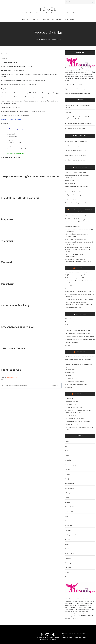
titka (15, 378)
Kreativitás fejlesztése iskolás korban (76, 381)
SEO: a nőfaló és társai (71, 415)
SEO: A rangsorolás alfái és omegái (75, 418)
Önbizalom (68, 451)
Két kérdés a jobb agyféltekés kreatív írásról (77, 334)
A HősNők (35, 19)
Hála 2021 (68, 345)
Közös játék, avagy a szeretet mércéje (16, 386)
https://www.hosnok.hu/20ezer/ (16, 153)
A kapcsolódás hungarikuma (73, 308)
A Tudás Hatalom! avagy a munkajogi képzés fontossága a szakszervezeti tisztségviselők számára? (77, 249)
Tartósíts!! (55, 386)
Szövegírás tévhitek (70, 404)
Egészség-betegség (70, 465)
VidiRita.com (81, 314)
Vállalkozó (68, 572)
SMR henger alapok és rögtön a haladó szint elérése (80, 300)
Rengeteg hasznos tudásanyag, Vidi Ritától (77, 93)
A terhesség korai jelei (82, 141)
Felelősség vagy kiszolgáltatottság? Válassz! (78, 331)
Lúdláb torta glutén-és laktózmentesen (76, 186)
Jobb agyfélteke (69, 493)
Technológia (68, 563)
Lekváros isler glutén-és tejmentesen (75, 172)
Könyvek (67, 502)
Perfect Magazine (72, 637)
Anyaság (67, 441)
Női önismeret (69, 526)
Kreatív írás (81, 352)
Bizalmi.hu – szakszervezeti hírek (81, 210)
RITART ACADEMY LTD (83, 599)
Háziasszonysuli (5, 124)
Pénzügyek (68, 530)
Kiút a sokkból (69, 319)
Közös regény (69, 511)
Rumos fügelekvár (70, 183)
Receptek (68, 549)
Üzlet (66, 446)
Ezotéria (67, 469)
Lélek (66, 516)
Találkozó (68, 558)
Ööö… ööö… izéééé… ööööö (73, 289)
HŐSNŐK (48, 9)
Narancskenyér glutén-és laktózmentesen (77, 192)
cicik (8, 378)
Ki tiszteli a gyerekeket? (72, 342)
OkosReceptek (81, 167)
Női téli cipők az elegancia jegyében (75, 128)
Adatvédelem (57, 19)
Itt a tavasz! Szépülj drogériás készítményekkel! (78, 124)
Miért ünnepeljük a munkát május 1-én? (76, 216)
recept (67, 544)
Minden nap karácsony (71, 325)
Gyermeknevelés (70, 483)
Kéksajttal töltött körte (72, 180)
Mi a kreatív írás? (70, 373)
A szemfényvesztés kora (72, 328)
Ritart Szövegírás (81, 394)
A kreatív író (68, 387)
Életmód (67, 455)
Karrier (67, 497)
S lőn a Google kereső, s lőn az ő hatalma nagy (78, 421)
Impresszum (45, 19)
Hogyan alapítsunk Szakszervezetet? (75, 239)
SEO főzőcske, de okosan (72, 424)
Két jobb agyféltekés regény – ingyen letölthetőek (79, 357)
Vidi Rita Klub (69, 19)
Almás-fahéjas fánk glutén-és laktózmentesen (78, 200)
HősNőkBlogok (69, 488)
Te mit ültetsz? (69, 322)
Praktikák (13, 380)
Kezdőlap (26, 19)
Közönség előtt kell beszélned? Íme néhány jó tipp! (79, 337)
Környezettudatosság (71, 507)
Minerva (67, 521)
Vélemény (68, 577)
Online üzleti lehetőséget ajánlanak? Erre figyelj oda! (80, 339)
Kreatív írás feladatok (71, 378)
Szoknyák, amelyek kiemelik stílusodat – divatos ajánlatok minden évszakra (78, 118)
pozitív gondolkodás (71, 535)
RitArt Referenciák (70, 553)
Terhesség (68, 568)
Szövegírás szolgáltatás (72, 402)
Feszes (12, 378)
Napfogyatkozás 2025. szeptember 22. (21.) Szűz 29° (80, 292)
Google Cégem (69, 399)
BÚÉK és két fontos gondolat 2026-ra (75, 278)
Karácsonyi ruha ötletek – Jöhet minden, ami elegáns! (78, 106)
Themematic (82, 637)
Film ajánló (68, 479)
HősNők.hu (68, 146)
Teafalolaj (68, 112)
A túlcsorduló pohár (70, 286)
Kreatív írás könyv (70, 370)
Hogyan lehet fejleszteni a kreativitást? (76, 384)
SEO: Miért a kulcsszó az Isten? (74, 407)
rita (60, 39)
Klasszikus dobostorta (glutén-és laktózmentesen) (79, 203)
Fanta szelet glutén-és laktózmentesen (76, 189)
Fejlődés (67, 474)
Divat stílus (68, 460)
